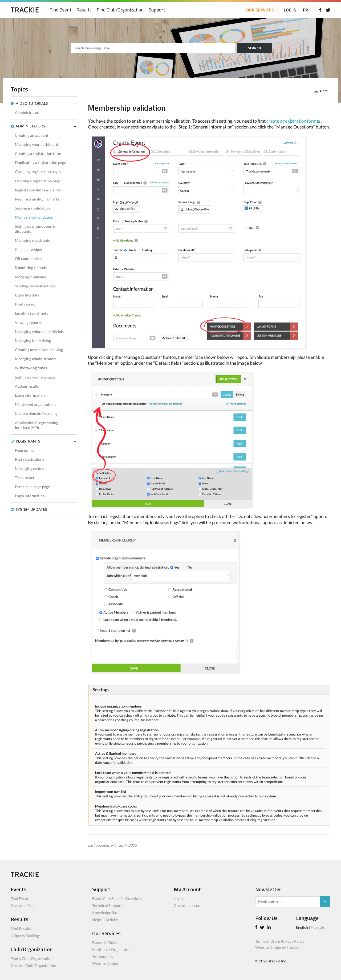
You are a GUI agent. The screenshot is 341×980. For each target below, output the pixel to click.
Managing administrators (36, 359)
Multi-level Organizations (113, 949)
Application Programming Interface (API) (36, 425)
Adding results (27, 386)
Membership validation (34, 217)
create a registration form (291, 121)
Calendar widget (29, 249)
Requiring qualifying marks (37, 199)
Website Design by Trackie (277, 947)
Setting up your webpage (35, 377)
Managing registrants (32, 240)
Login (178, 899)
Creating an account (32, 135)
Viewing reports (28, 322)
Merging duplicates (31, 277)
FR (305, 10)
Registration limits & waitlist (38, 190)
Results (84, 10)
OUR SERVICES (260, 10)
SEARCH (254, 48)
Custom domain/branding (36, 413)
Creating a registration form (38, 153)
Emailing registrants (31, 313)
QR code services (29, 258)
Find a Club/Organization (32, 959)
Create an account (189, 905)
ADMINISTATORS (30, 126)
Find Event (60, 10)
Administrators (28, 112)
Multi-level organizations (36, 404)
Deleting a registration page (38, 181)
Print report (25, 304)
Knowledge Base (106, 912)
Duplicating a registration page (40, 162)
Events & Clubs (105, 943)
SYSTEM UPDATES (31, 509)
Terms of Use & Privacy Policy (280, 941)
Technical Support (107, 905)
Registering (24, 450)
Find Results (21, 928)
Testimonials (103, 956)
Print (324, 91)
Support (157, 10)
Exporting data (27, 295)
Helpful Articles (105, 920)
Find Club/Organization (120, 10)
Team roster (25, 478)
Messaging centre (29, 469)
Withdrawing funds (31, 368)
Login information (30, 395)
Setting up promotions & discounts (35, 229)
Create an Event (24, 905)
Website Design (105, 963)
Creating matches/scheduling (39, 350)
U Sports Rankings (26, 936)
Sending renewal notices (35, 286)
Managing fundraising (33, 341)
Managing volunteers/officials (39, 332)
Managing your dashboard (36, 144)
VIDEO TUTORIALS (32, 103)
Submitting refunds (31, 268)
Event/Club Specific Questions (117, 899)
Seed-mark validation (32, 208)
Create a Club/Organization (33, 965)
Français (318, 927)
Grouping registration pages (38, 172)
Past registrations (29, 459)
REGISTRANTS (28, 441)
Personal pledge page (32, 487)
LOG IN (290, 10)
